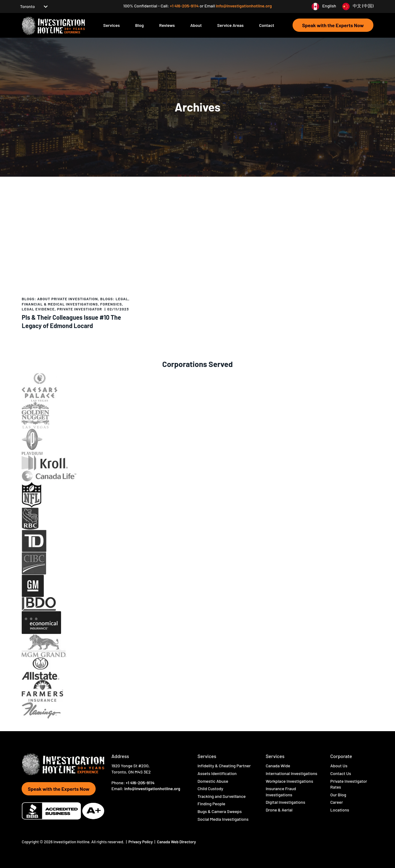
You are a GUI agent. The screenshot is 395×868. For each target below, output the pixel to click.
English (329, 6)
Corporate (341, 756)
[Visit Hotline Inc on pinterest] (156, 799)
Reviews (167, 25)
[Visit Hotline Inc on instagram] (129, 799)
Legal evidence (38, 309)
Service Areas (231, 25)
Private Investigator (80, 309)
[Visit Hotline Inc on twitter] (120, 799)
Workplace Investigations (289, 781)
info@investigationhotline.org (244, 6)
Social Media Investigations (223, 819)
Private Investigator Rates (349, 784)
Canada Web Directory (177, 842)
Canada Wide (278, 766)
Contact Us (341, 773)
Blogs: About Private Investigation (60, 299)
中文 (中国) (363, 6)
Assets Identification (217, 773)
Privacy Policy (141, 842)
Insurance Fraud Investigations (281, 792)
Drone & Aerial (279, 810)
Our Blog (338, 795)
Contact (266, 25)
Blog (139, 25)
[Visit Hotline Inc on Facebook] (113, 799)
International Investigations (291, 773)
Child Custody (210, 788)
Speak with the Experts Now (333, 25)
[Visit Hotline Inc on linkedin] (165, 799)
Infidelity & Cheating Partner (224, 766)
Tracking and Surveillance (222, 796)
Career (337, 802)
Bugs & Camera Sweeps (220, 811)
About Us (339, 766)
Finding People (211, 804)
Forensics (111, 304)
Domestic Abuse (213, 781)
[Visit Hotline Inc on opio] (148, 799)
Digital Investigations (285, 802)
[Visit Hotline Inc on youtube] (139, 799)
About (196, 25)
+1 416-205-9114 (185, 6)
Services (111, 25)
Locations (340, 810)
